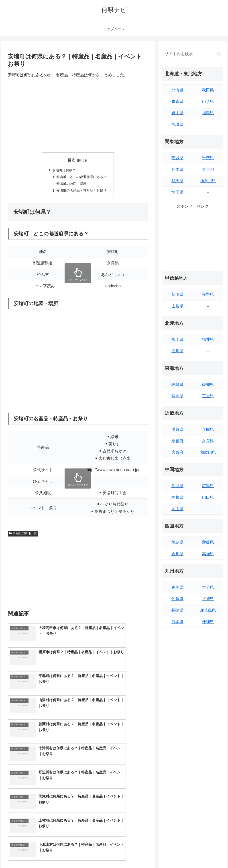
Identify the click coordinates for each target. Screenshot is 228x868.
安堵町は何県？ (63, 170)
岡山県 (177, 509)
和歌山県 (208, 452)
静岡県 (177, 396)
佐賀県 (177, 599)
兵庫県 (208, 429)
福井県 (208, 340)
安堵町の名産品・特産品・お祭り (81, 192)
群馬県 (177, 181)
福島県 (208, 113)
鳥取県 (177, 486)
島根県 (177, 497)
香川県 (177, 554)
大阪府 (177, 452)
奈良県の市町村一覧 (23, 535)
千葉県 (208, 158)
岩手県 (177, 113)
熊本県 (177, 622)
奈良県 (208, 441)
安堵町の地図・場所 (71, 185)
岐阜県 (177, 385)
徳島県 (177, 542)
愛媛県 (208, 542)
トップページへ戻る (174, 854)
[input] (193, 54)
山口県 (208, 497)
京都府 (177, 441)
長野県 (208, 294)
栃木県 (177, 170)
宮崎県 (208, 599)
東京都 (208, 170)
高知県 (208, 554)
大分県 (208, 587)
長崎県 (177, 610)
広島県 (208, 486)
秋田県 (208, 90)
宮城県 (177, 124)
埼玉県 (177, 192)
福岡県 (177, 587)
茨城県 (177, 158)
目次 (72, 160)
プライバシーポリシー (208, 854)
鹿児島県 (208, 610)
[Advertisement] (78, 116)
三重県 (208, 396)
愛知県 (208, 385)
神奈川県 (208, 181)
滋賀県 (177, 429)
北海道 (177, 90)
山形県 (208, 102)
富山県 (177, 340)
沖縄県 (208, 622)
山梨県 (177, 306)
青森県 (177, 102)
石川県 (177, 351)
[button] (219, 54)
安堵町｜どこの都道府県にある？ (81, 178)
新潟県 (177, 294)
